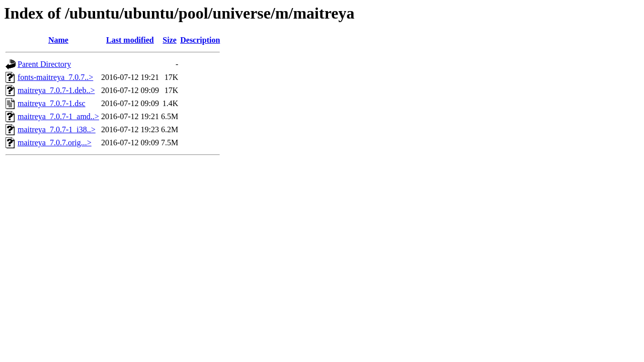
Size (170, 40)
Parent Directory (44, 64)
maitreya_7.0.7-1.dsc (52, 103)
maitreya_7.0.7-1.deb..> (56, 90)
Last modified (130, 40)
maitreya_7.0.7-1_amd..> (58, 116)
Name (58, 40)
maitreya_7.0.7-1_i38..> (57, 129)
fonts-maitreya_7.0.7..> (55, 77)
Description (200, 40)
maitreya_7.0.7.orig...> (55, 143)
